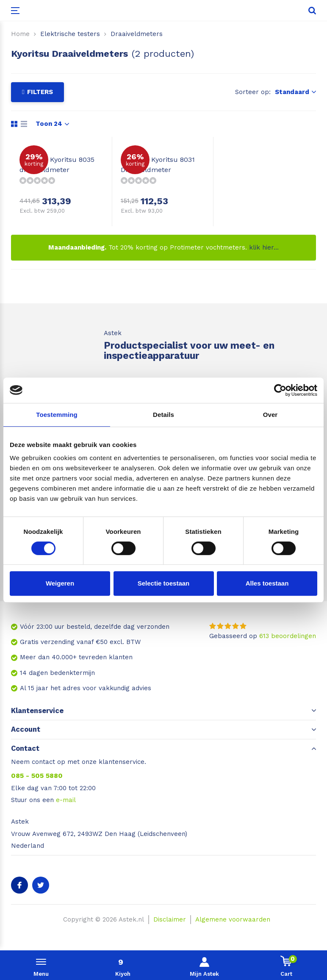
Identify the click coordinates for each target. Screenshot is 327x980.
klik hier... (264, 247)
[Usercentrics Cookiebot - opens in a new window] (280, 390)
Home (20, 34)
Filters (37, 92)
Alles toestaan (267, 583)
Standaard (295, 92)
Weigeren (60, 583)
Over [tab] (270, 415)
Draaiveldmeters (137, 34)
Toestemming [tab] (57, 415)
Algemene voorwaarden (233, 919)
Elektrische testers (70, 34)
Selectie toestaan (164, 583)
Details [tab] (163, 415)
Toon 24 (52, 124)
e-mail (66, 800)
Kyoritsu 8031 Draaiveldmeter (158, 165)
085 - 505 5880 (37, 776)
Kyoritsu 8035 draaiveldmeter (57, 165)
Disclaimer (170, 919)
